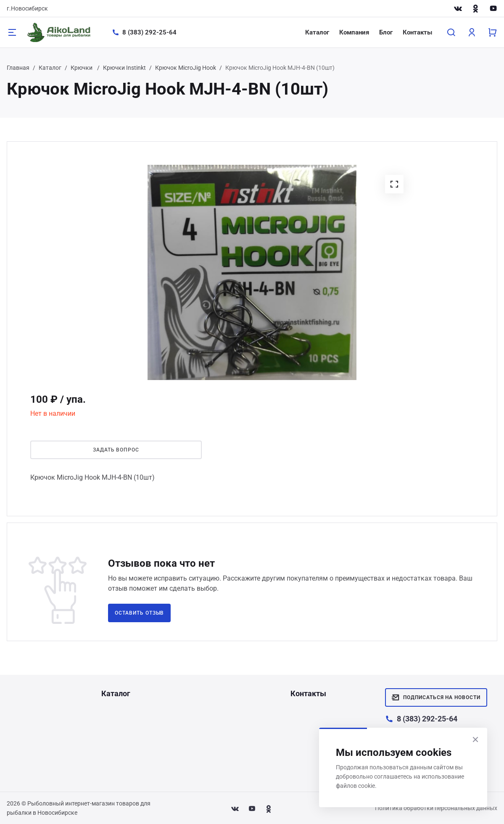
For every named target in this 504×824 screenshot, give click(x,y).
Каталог (317, 32)
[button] (394, 184)
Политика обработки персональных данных (436, 808)
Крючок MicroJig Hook (186, 68)
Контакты (417, 32)
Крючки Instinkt (124, 68)
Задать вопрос (116, 450)
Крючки (82, 68)
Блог (386, 32)
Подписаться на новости (436, 697)
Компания (354, 32)
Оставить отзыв (139, 613)
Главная (18, 68)
